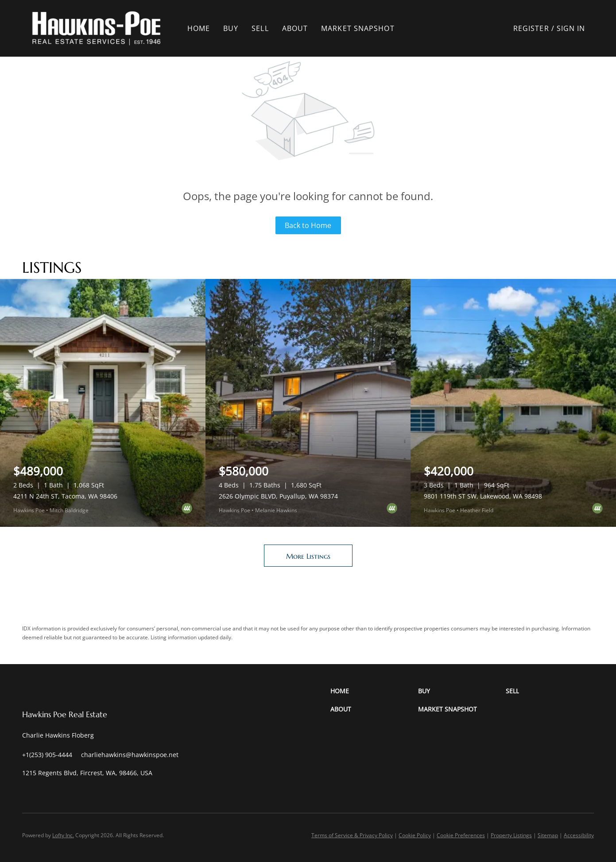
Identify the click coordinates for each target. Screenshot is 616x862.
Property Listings (511, 835)
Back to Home (308, 225)
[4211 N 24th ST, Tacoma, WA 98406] (103, 403)
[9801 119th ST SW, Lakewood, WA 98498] (513, 403)
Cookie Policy (415, 835)
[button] (100, 28)
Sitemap (548, 835)
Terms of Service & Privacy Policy (352, 835)
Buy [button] (234, 28)
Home (202, 28)
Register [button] (531, 28)
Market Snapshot (361, 28)
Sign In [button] (571, 28)
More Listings (308, 556)
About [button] (298, 28)
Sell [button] (263, 28)
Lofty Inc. (63, 835)
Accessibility (579, 835)
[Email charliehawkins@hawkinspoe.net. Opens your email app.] (130, 755)
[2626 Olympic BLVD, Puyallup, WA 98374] (308, 403)
